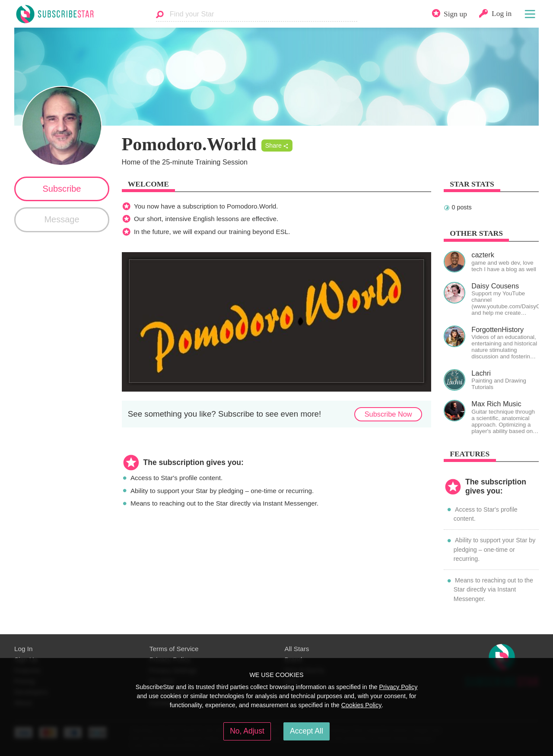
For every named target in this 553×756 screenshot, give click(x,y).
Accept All (307, 731)
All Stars (297, 649)
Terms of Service (174, 649)
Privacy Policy (398, 687)
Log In (23, 649)
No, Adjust (247, 731)
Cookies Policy (362, 705)
